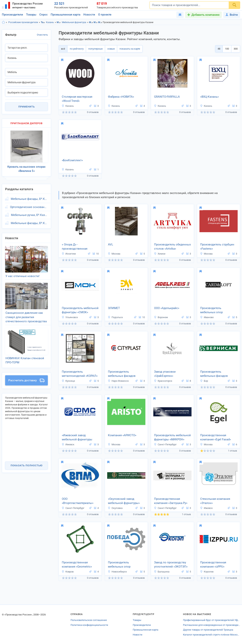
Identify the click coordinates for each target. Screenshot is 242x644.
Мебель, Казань (96, 22)
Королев (207, 572)
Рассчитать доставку (26, 380)
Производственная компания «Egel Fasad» (216, 437)
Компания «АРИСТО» (122, 435)
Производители (12, 15)
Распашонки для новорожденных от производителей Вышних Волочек (212, 625)
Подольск (115, 317)
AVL (111, 245)
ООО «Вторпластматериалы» (78, 501)
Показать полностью (27, 465)
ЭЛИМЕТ (114, 308)
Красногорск (163, 381)
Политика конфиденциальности (89, 625)
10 (96, 254)
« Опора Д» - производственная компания (75, 247)
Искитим (69, 254)
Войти (232, 15)
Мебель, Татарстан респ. (91, 22)
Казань (50, 22)
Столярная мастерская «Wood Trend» (77, 99)
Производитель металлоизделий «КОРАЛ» (80, 374)
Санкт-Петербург (165, 444)
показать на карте (130, 49)
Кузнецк (68, 381)
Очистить (42, 35)
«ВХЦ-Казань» (209, 97)
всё (63, 49)
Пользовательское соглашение (89, 620)
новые (111, 49)
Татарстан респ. (43, 22)
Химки (160, 254)
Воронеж (161, 317)
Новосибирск (117, 572)
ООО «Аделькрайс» (167, 308)
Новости (89, 15)
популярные (95, 49)
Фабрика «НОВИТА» (121, 97)
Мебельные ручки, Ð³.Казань (29, 215)
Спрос (43, 15)
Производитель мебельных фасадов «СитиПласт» (122, 374)
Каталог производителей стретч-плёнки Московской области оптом (212, 635)
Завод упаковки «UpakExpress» (165, 374)
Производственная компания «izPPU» (213, 565)
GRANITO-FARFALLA (167, 97)
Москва (114, 254)
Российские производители (23, 22)
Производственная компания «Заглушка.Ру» (171, 501)
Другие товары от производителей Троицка (208, 630)
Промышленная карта (66, 15)
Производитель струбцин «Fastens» (217, 247)
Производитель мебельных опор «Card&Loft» (211, 311)
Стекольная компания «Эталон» (215, 501)
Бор (204, 381)
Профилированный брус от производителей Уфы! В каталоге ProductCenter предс (212, 620)
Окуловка (115, 508)
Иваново (207, 317)
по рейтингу (77, 49)
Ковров (68, 572)
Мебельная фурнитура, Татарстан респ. (100, 22)
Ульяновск (70, 317)
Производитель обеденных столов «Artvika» (172, 247)
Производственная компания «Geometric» (77, 565)
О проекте (105, 15)
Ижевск (68, 444)
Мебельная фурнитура (74, 22)
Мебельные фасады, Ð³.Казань (29, 199)
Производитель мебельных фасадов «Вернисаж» (214, 374)
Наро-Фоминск (118, 381)
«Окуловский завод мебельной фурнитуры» (124, 501)
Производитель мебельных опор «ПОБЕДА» (119, 565)
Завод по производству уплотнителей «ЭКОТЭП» (171, 565)
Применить (27, 107)
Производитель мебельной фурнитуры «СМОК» (80, 310)
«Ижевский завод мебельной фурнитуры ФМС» (77, 438)
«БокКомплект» (72, 160)
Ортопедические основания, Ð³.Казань (29, 207)
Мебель (59, 22)
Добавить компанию (206, 15)
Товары (31, 15)
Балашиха (162, 572)
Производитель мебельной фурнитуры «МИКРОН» (172, 437)
